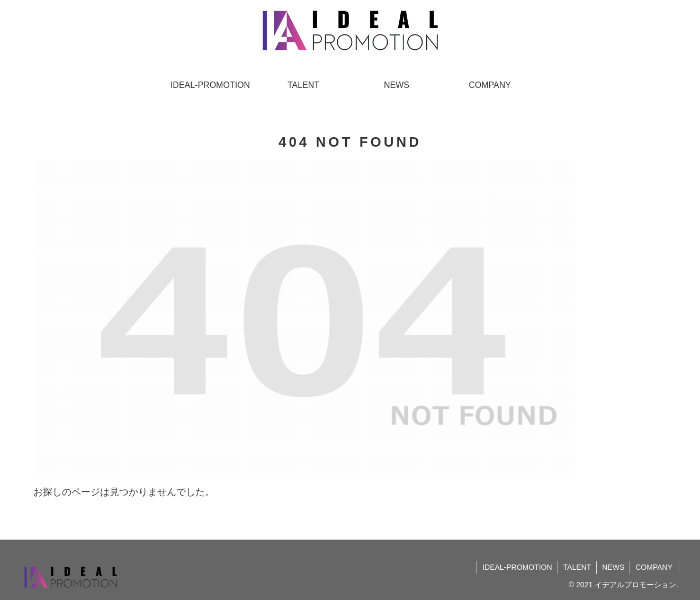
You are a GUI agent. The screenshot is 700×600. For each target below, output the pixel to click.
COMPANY (654, 567)
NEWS (613, 567)
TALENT (577, 567)
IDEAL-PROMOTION (517, 567)
